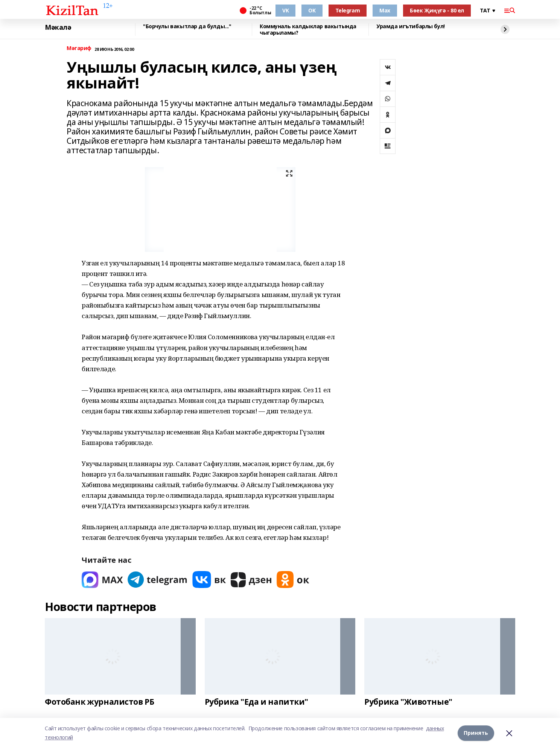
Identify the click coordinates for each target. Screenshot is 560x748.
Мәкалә (58, 27)
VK (285, 10)
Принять (476, 733)
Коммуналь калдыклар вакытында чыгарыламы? (308, 30)
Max (385, 10)
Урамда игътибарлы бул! (411, 27)
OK (312, 10)
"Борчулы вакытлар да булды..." (187, 27)
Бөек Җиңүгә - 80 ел (437, 10)
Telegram (348, 10)
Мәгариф (79, 48)
